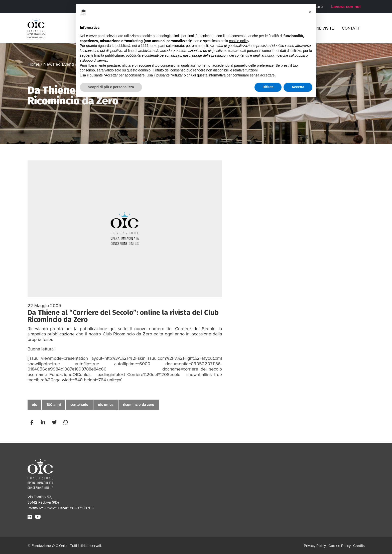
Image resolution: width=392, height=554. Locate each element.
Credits (359, 546)
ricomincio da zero (139, 405)
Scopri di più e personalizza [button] (111, 87)
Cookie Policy (340, 546)
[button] (310, 12)
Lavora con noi (346, 7)
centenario (79, 405)
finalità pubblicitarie (109, 55)
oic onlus (106, 405)
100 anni (54, 405)
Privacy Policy (315, 546)
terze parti (157, 46)
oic (34, 405)
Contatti (351, 28)
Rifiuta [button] (268, 87)
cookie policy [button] (239, 41)
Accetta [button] (298, 87)
